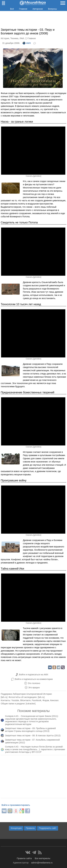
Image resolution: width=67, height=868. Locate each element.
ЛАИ (22, 38)
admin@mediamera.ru (42, 863)
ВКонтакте (25, 700)
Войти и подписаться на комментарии (34, 679)
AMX (27, 43)
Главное (23, 9)
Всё (12, 9)
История (5, 38)
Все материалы (42, 858)
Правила (30, 828)
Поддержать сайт (48, 828)
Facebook (36, 700)
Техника (14, 38)
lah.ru (4, 697)
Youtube (15, 700)
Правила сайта (24, 858)
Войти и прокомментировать (16, 805)
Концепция (16, 828)
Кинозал (54, 700)
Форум (46, 700)
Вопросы (52, 9)
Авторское (38, 9)
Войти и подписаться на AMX (34, 675)
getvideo (37, 176)
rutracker (31, 704)
